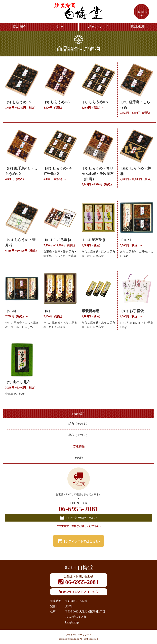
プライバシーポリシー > (78, 635)
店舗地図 (137, 27)
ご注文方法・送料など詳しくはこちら (78, 526)
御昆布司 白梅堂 (79, 11)
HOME (142, 12)
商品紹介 (20, 27)
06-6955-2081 (78, 507)
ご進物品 (79, 446)
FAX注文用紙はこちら (78, 518)
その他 (78, 458)
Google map (72, 622)
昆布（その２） (78, 435)
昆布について (98, 27)
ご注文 (59, 27)
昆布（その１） (78, 424)
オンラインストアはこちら (78, 541)
